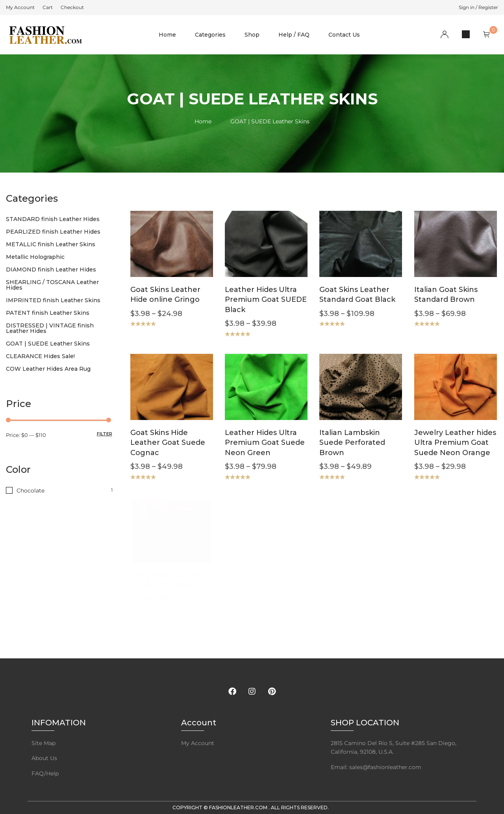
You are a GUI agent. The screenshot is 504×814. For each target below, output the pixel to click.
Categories (210, 35)
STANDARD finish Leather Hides (53, 219)
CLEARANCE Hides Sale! (40, 356)
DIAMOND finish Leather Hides (51, 269)
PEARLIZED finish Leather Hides (53, 232)
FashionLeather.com (239, 807)
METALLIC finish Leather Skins (51, 244)
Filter (105, 434)
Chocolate (31, 491)
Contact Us (344, 35)
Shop (252, 35)
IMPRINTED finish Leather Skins (53, 300)
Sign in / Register (478, 7)
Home (167, 35)
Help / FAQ (294, 35)
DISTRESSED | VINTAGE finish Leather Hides (50, 328)
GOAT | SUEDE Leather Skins (48, 344)
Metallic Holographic (35, 257)
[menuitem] (20, 7)
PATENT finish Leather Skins (48, 313)
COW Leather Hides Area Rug (48, 369)
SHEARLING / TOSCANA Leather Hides (52, 285)
